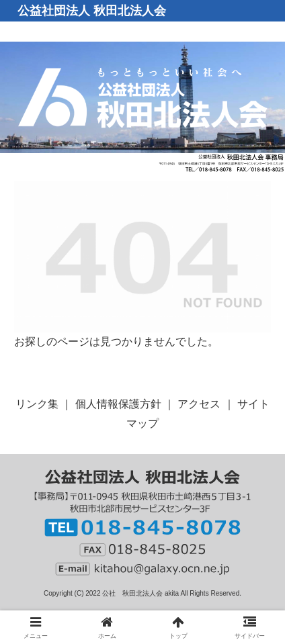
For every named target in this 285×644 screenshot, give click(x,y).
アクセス (199, 404)
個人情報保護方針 (118, 404)
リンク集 (37, 404)
